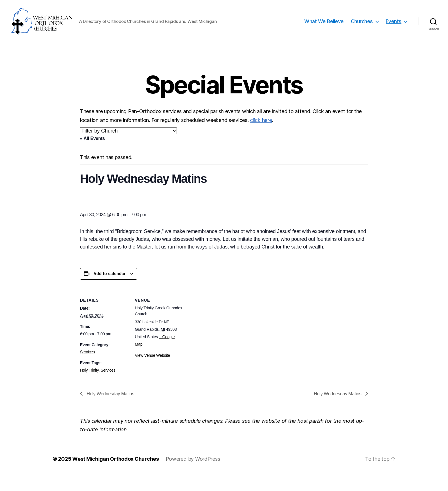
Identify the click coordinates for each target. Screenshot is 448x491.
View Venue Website (152, 371)
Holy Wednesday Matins (110, 409)
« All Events (92, 154)
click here (261, 136)
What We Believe (324, 29)
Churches (362, 29)
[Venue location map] (220, 344)
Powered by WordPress (193, 475)
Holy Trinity (89, 386)
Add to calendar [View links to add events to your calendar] (110, 290)
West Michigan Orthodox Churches (116, 475)
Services (87, 368)
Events (394, 29)
